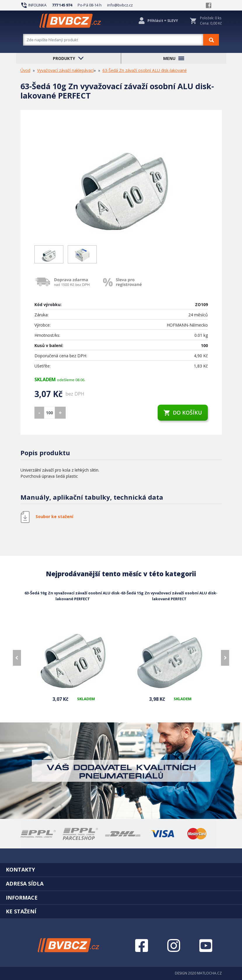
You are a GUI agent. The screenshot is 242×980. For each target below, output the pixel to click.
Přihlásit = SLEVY (163, 21)
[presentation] (17, 658)
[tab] (121, 869)
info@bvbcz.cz (120, 5)
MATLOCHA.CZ (209, 973)
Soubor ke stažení (54, 516)
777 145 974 (62, 5)
